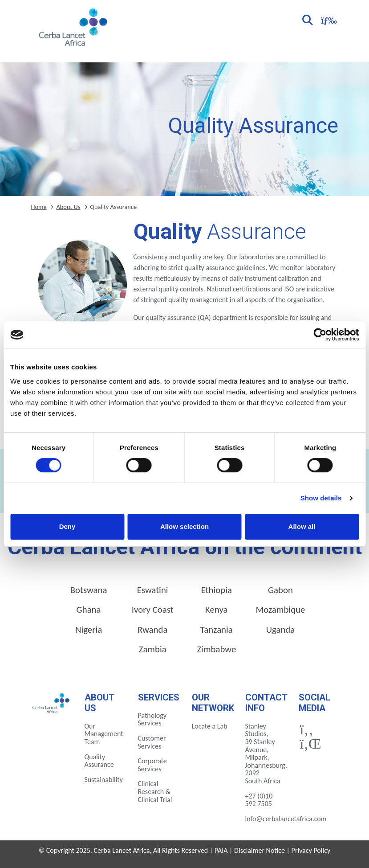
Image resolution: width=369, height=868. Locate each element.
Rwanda (152, 630)
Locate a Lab (210, 726)
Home (39, 207)
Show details (321, 498)
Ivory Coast (153, 610)
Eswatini (153, 590)
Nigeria (89, 630)
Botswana (89, 590)
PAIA (221, 850)
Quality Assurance (99, 761)
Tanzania (217, 630)
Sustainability (104, 780)
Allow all (302, 526)
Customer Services (152, 742)
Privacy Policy (311, 850)
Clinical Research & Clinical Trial (155, 791)
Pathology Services (152, 719)
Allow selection (184, 526)
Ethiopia (217, 590)
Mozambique (281, 610)
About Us (68, 207)
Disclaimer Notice (260, 850)
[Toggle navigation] (328, 19)
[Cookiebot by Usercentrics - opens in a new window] (320, 335)
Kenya (216, 610)
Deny (67, 526)
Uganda (281, 630)
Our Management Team (104, 734)
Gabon (280, 590)
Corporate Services (152, 765)
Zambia (153, 649)
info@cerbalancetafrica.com (286, 819)
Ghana (89, 610)
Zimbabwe (216, 649)
